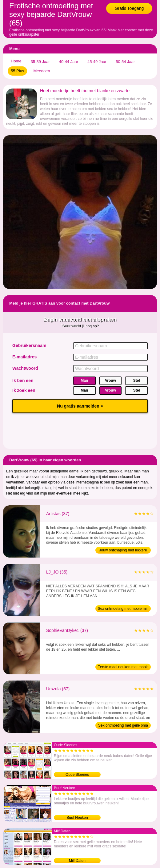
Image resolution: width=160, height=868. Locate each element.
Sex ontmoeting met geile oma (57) (123, 726)
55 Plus (17, 71)
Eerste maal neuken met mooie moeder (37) (123, 668)
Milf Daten (77, 861)
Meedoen (42, 71)
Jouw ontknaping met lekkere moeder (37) (123, 551)
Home (16, 61)
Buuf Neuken (77, 818)
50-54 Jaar (125, 62)
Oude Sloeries (77, 775)
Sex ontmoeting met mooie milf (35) (123, 609)
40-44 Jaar (69, 62)
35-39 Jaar (40, 62)
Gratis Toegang (129, 8)
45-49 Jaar (97, 62)
